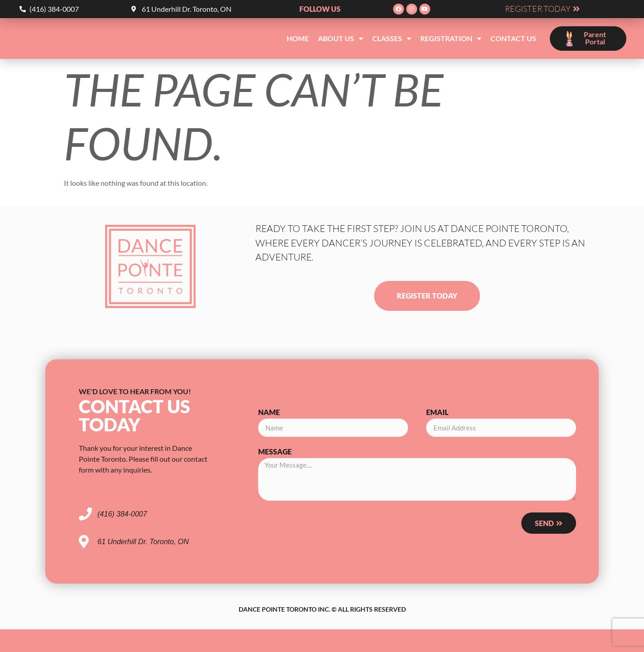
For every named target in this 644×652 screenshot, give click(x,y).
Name (269, 413)
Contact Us (513, 38)
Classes (392, 39)
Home (298, 38)
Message (275, 452)
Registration (451, 39)
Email (437, 413)
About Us (341, 39)
